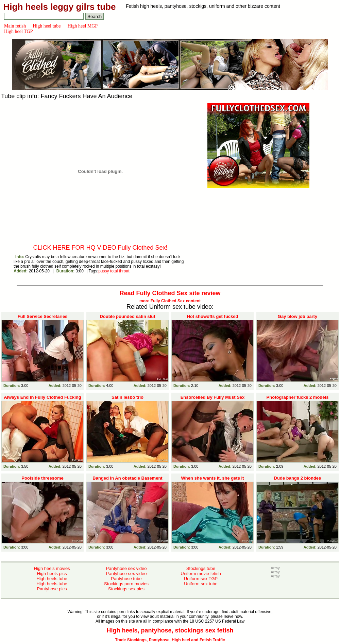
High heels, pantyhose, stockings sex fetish (170, 630)
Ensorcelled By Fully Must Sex (213, 397)
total (114, 271)
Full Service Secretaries (43, 316)
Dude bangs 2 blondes (298, 478)
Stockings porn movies (126, 584)
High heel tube (47, 26)
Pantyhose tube (126, 579)
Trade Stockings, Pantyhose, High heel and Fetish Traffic (170, 640)
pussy (104, 271)
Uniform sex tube (201, 584)
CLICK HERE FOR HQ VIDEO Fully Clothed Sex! (100, 248)
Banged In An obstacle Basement (127, 478)
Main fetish (15, 26)
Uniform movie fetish (201, 574)
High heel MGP (83, 26)
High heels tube (52, 579)
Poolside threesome (42, 478)
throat (124, 271)
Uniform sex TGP (201, 579)
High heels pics (52, 574)
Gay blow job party (297, 316)
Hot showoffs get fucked (213, 316)
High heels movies (52, 568)
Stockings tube (201, 568)
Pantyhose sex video (126, 568)
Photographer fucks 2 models (298, 397)
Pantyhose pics (52, 589)
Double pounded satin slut (127, 316)
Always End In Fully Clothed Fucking (42, 397)
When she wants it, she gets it (213, 478)
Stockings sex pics (126, 589)
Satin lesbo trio (128, 397)
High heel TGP (19, 31)
